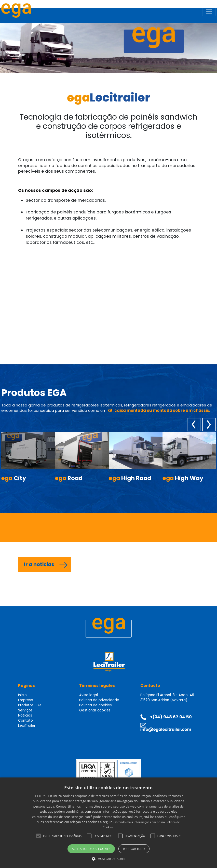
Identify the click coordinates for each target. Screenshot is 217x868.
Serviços (25, 710)
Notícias (25, 715)
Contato (25, 720)
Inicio (22, 695)
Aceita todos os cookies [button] (91, 849)
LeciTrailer (27, 726)
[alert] (108, 823)
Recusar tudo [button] (134, 849)
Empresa (26, 700)
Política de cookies (96, 705)
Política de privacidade (99, 700)
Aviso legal (89, 695)
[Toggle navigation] (209, 12)
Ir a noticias (39, 564)
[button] (38, 836)
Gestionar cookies (95, 710)
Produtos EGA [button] (30, 705)
